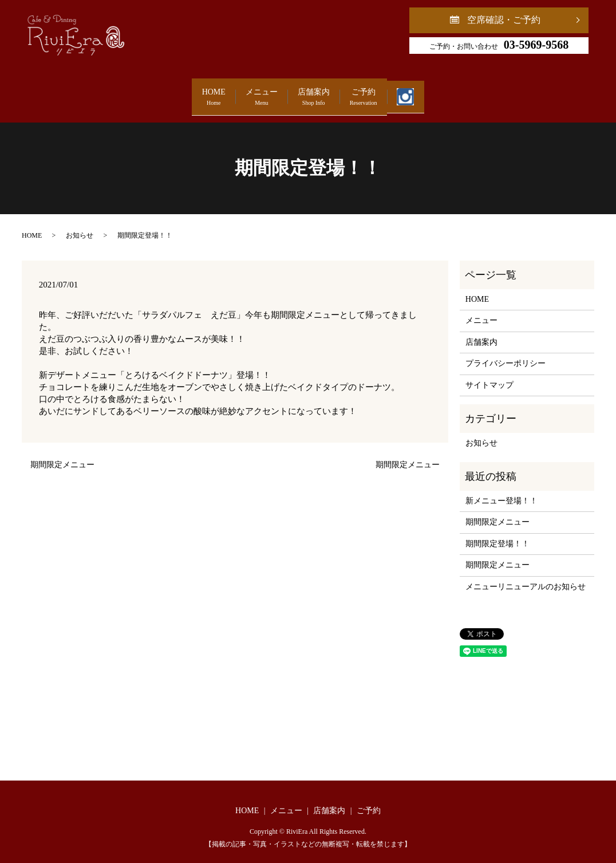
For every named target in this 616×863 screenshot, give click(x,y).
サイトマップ (489, 374)
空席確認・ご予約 (504, 20)
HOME (151, 92)
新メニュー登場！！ (502, 490)
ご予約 (394, 92)
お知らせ (80, 224)
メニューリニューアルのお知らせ (526, 576)
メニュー (230, 92)
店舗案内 (314, 92)
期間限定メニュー (62, 454)
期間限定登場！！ (497, 533)
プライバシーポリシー (506, 353)
